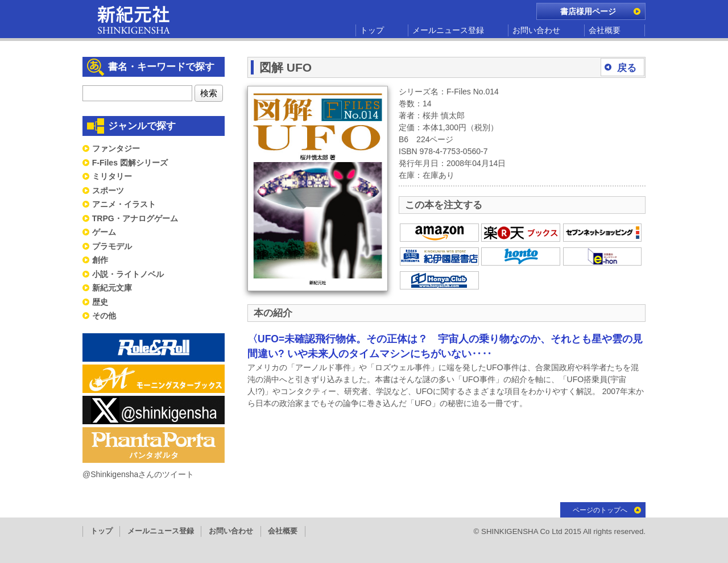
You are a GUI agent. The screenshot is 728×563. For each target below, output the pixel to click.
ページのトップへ (600, 510)
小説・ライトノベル (128, 274)
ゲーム (104, 232)
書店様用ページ (588, 11)
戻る (627, 68)
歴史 (100, 302)
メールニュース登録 (448, 30)
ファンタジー (116, 148)
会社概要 (605, 30)
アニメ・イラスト (124, 204)
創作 (100, 260)
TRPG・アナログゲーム (135, 218)
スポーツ (108, 191)
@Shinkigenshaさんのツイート (138, 474)
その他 (104, 316)
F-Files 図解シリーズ (130, 163)
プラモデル (112, 246)
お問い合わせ (536, 30)
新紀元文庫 (112, 288)
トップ (372, 30)
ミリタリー (112, 176)
